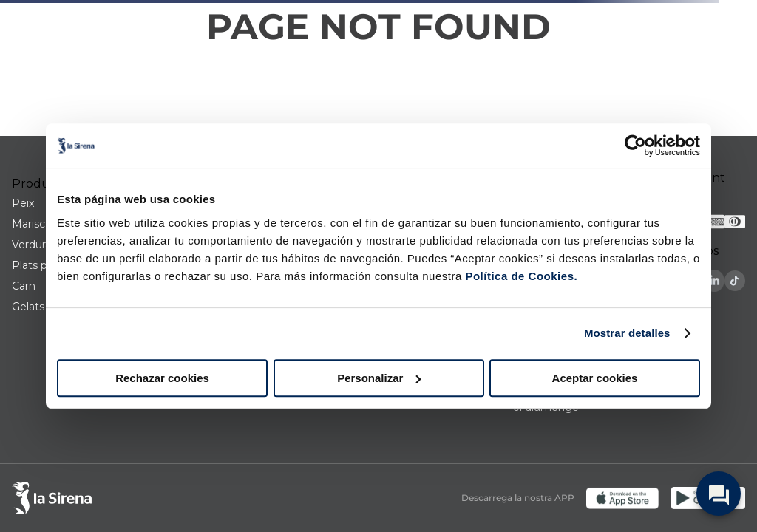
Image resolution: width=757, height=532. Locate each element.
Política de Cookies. (520, 276)
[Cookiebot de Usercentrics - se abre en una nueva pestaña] (635, 146)
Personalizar (379, 378)
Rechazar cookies (162, 378)
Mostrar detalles (627, 333)
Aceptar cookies (595, 378)
